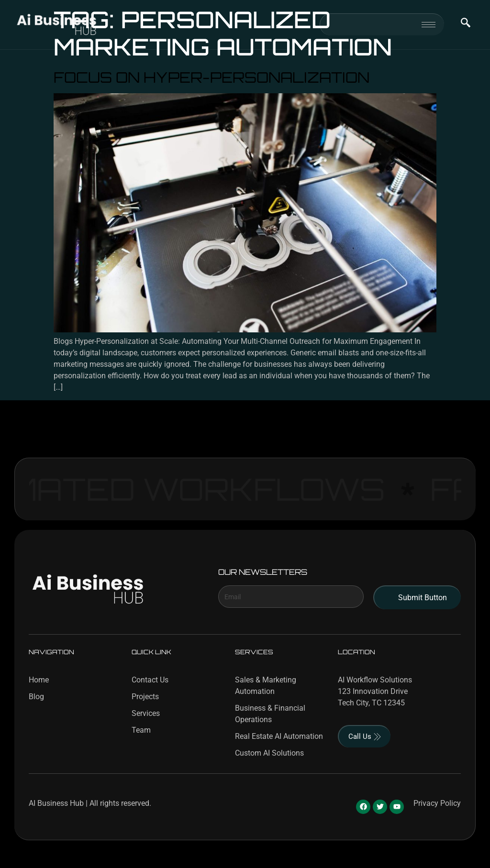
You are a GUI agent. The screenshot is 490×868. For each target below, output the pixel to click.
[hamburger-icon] (429, 25)
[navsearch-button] (466, 24)
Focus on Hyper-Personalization (212, 77)
